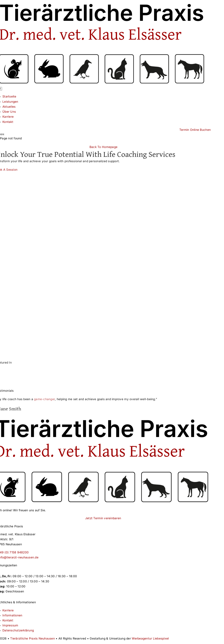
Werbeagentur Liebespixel (150, 638)
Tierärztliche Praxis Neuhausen (33, 638)
